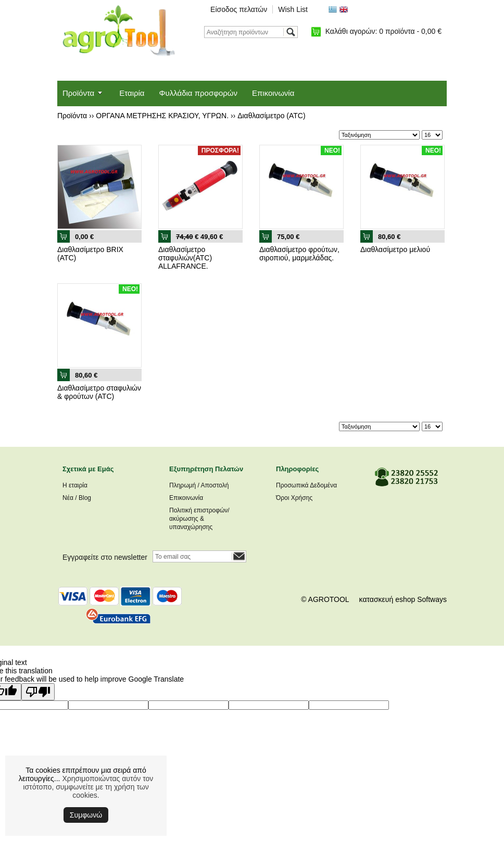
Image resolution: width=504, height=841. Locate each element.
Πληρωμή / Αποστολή (199, 485)
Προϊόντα (78, 93)
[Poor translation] (38, 692)
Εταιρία (132, 93)
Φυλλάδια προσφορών (198, 93)
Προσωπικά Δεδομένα (306, 485)
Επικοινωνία (273, 93)
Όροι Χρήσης (294, 498)
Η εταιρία (75, 485)
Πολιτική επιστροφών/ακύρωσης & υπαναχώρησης (199, 519)
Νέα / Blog (77, 498)
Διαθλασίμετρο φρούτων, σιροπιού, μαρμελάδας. (299, 254)
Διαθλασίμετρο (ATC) (271, 116)
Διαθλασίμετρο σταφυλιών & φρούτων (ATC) (99, 392)
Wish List (293, 9)
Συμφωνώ (86, 815)
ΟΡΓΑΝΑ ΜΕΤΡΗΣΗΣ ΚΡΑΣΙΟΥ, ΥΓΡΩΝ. (162, 116)
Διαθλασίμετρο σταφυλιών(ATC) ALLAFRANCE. (185, 258)
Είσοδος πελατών (239, 9)
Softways (432, 599)
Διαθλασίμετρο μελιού (395, 249)
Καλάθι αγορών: (383, 31)
